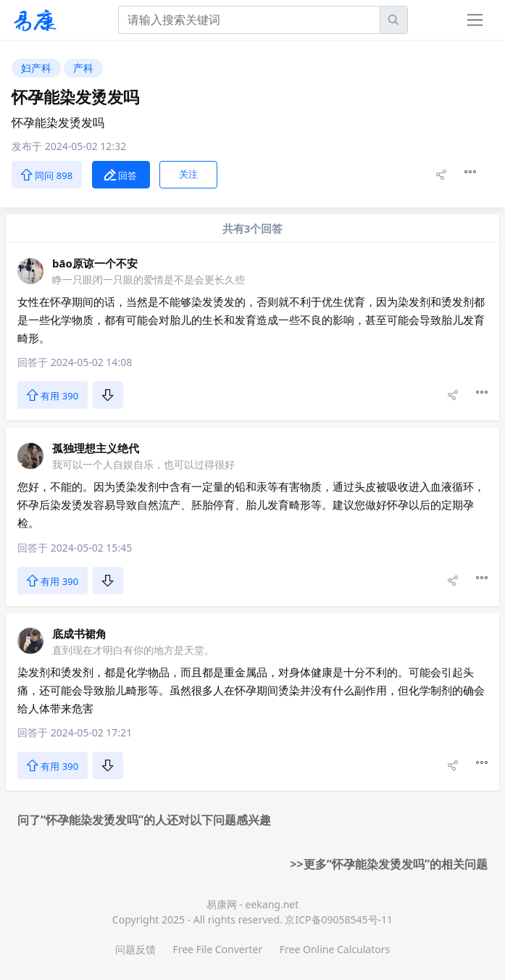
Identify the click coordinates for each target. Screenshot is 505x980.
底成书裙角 (79, 634)
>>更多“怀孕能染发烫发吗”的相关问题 (389, 864)
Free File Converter (217, 949)
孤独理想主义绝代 (96, 448)
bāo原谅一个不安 (95, 263)
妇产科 (36, 68)
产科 (83, 68)
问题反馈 (135, 949)
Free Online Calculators (335, 949)
